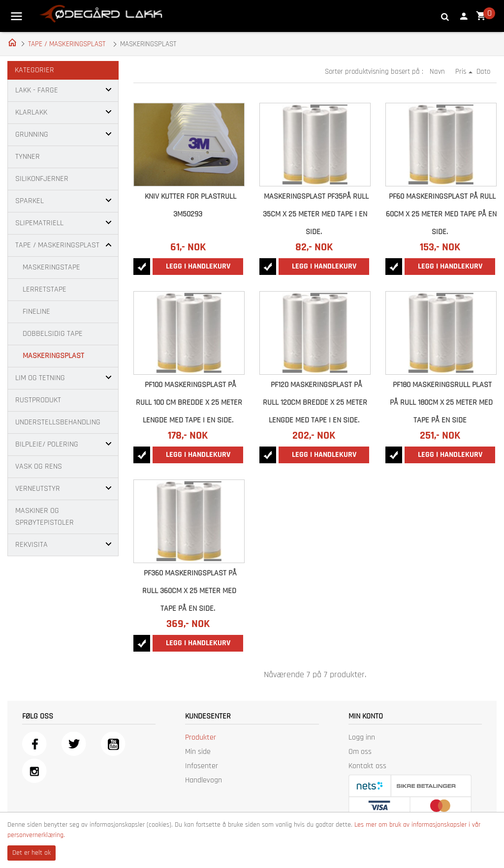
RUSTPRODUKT (38, 400)
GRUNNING (32, 135)
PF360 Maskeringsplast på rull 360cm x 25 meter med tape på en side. (190, 591)
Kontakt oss (367, 766)
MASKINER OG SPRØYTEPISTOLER (45, 517)
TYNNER (28, 157)
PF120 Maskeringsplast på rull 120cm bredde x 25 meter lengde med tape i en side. (315, 403)
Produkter (201, 737)
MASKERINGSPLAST (53, 356)
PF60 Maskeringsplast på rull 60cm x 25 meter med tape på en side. (441, 214)
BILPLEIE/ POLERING (47, 444)
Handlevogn (204, 780)
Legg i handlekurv (198, 266)
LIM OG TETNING (40, 378)
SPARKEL (30, 201)
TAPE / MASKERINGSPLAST (67, 44)
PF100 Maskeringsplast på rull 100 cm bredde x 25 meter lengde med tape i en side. (189, 403)
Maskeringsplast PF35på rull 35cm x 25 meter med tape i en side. (316, 214)
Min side (198, 752)
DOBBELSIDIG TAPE (53, 334)
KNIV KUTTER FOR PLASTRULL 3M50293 (190, 205)
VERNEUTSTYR (38, 489)
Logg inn (362, 737)
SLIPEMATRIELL (39, 223)
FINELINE (36, 312)
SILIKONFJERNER (42, 179)
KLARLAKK (31, 112)
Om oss (360, 752)
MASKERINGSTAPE (51, 267)
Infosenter (202, 766)
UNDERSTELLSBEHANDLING (58, 422)
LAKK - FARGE (37, 90)
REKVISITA (31, 545)
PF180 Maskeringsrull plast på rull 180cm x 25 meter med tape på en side (441, 403)
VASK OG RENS (39, 466)
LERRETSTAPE (45, 289)
